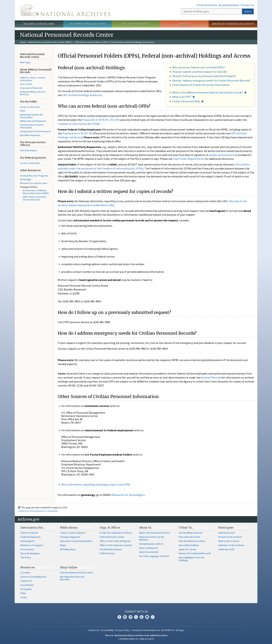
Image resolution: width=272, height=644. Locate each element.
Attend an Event (226, 533)
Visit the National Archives (192, 541)
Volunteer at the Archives (231, 545)
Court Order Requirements (189, 159)
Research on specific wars (34, 183)
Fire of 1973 (26, 84)
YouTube (142, 617)
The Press (26, 557)
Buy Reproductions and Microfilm (72, 578)
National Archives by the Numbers (152, 538)
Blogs (63, 545)
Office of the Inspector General (116, 545)
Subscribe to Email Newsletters (76, 541)
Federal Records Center (112, 537)
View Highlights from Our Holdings (192, 559)
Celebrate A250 (226, 549)
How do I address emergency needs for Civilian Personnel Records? (211, 80)
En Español (26, 589)
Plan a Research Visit (189, 537)
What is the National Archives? (155, 533)
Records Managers (30, 553)
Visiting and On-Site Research (35, 131)
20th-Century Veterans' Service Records (34, 198)
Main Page (25, 62)
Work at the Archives (229, 541)
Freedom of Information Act (146, 630)
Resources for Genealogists (128, 495)
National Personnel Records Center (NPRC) (50, 42)
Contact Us (247, 5)
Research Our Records (39, 24)
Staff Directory (107, 553)
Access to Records (30, 107)
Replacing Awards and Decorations (31, 116)
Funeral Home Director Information (32, 126)
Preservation (27, 549)
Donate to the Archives (230, 537)
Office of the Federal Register (115, 541)
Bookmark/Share (229, 5)
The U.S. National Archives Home (65, 10)
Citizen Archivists (207, 5)
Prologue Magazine (70, 537)
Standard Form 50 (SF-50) (77, 133)
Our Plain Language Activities (154, 556)
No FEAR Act (168, 630)
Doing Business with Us (151, 544)
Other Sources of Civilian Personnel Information (201, 85)
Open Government (149, 552)
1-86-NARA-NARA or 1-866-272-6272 (136, 639)
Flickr (153, 617)
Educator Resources (136, 24)
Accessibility (107, 630)
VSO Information (28, 150)
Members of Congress (32, 545)
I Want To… (186, 528)
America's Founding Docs (34, 577)
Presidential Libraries (111, 549)
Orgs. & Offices (110, 528)
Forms (24, 597)
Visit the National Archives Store (77, 573)
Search (248, 11)
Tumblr (136, 617)
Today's (73, 533)
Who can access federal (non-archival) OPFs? (199, 67)
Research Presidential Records (195, 553)
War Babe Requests (30, 135)
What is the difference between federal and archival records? (208, 92)
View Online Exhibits (189, 545)
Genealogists (27, 541)
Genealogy (26, 179)
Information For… (33, 528)
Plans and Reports (149, 548)
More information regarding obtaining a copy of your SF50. (96, 484)
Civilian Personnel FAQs (186, 101)
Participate (226, 528)
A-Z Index (25, 573)
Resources (28, 567)
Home (23, 42)
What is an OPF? (182, 97)
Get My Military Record (190, 533)
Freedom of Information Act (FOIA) (79, 124)
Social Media (27, 585)
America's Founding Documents (233, 24)
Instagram (130, 617)
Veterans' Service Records (88, 24)
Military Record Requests (33, 121)
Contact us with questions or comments (38, 511)
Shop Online (69, 567)
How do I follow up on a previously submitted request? (204, 76)
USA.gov (180, 630)
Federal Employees (31, 537)
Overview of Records (31, 88)
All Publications (68, 549)
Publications (69, 528)
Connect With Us (136, 611)
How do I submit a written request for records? (200, 72)
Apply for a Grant (187, 549)
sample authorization (222, 155)
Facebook (119, 617)
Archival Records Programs (34, 176)
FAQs (23, 111)
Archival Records (211, 377)
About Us (145, 528)
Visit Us (184, 24)
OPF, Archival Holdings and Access (82, 95)
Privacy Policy (123, 630)
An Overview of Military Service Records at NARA (36, 192)
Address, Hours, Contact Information (33, 79)
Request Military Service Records (33, 93)
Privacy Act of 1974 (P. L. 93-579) (101, 120)
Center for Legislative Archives (116, 533)
